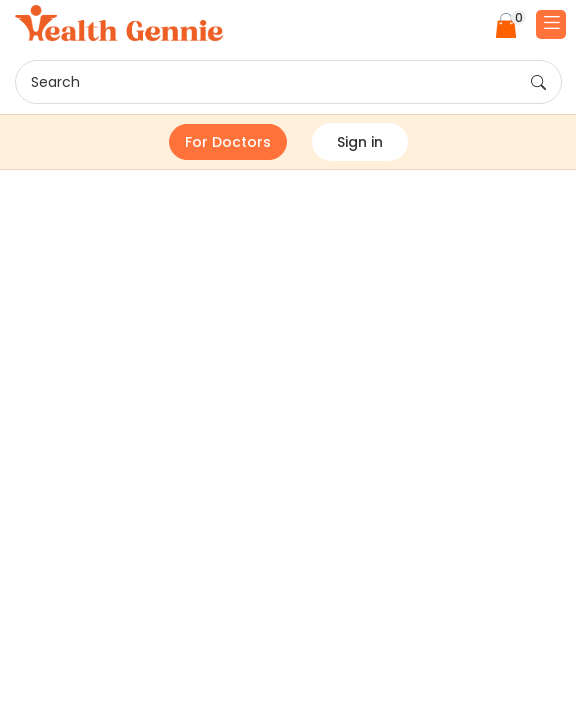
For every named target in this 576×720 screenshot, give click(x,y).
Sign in (360, 142)
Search (288, 83)
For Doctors (228, 142)
